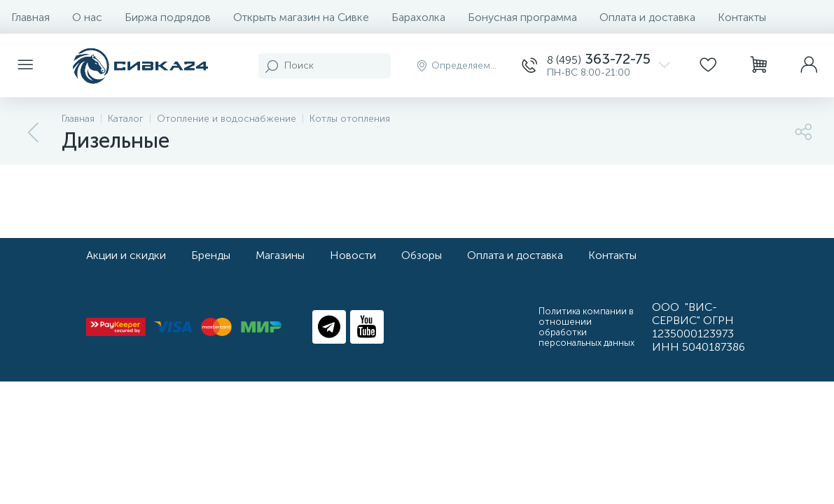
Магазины (280, 255)
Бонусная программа (522, 17)
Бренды (211, 255)
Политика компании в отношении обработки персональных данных (586, 327)
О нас (87, 17)
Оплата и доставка (647, 17)
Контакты (742, 17)
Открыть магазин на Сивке (301, 17)
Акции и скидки (126, 255)
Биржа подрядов (168, 17)
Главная (30, 17)
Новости (353, 255)
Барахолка (418, 17)
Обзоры (422, 255)
